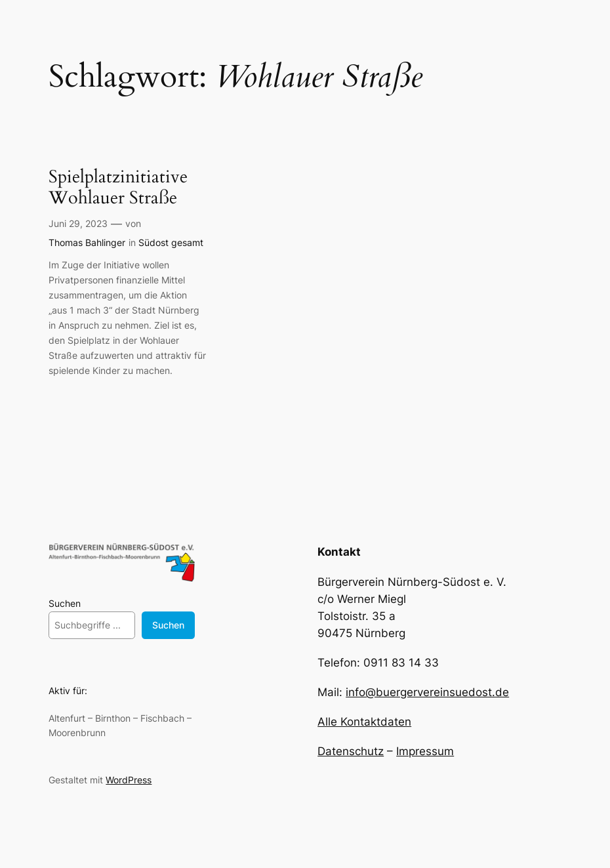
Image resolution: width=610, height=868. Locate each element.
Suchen (65, 603)
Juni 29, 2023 (78, 223)
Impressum (425, 751)
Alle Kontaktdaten (364, 722)
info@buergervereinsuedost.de (427, 692)
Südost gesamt (171, 242)
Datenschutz (351, 751)
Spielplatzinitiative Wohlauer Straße (118, 188)
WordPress (129, 780)
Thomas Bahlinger (87, 242)
